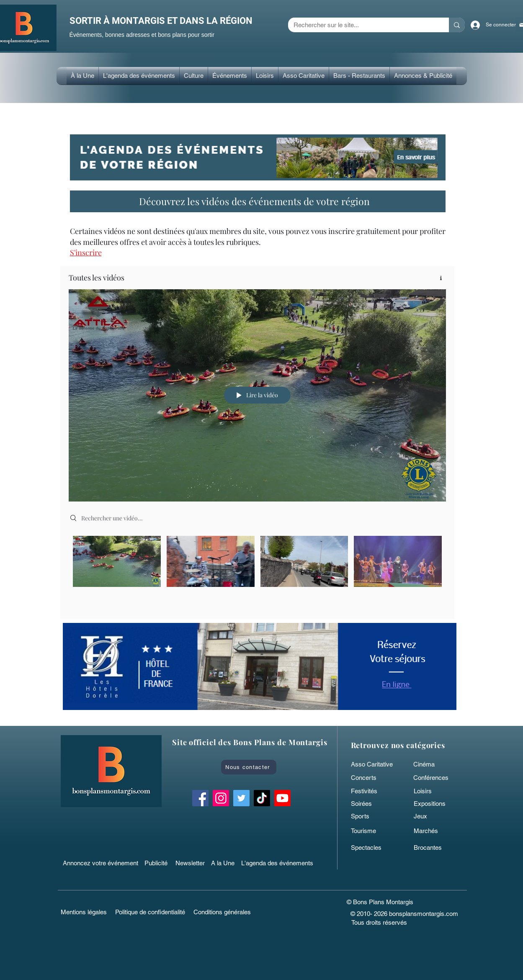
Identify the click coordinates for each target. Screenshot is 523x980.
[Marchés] (434, 831)
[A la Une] (227, 863)
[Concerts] (371, 778)
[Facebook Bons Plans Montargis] (200, 798)
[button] (194, 76)
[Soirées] (371, 804)
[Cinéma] (432, 764)
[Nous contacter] (249, 767)
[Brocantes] (434, 848)
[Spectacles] (371, 848)
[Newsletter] (191, 863)
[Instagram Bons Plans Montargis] (221, 798)
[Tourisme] (371, 831)
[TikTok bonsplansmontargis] (262, 798)
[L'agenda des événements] (280, 863)
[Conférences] (438, 778)
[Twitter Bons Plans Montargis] (241, 798)
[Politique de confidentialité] (150, 912)
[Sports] (371, 816)
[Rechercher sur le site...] (362, 25)
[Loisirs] (434, 791)
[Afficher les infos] (438, 278)
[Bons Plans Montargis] (282, 798)
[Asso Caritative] (375, 764)
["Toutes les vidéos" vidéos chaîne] (257, 571)
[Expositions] (434, 804)
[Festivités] (371, 791)
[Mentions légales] (84, 912)
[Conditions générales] (222, 912)
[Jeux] (434, 816)
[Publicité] (157, 863)
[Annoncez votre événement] (101, 863)
